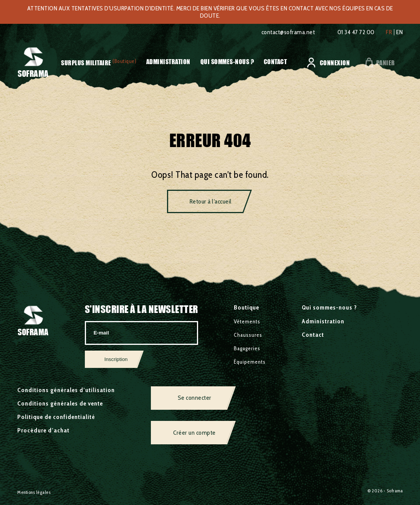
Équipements (250, 362)
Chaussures (248, 335)
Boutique (246, 307)
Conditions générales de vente (60, 403)
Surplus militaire (86, 63)
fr (389, 32)
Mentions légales (34, 492)
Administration (168, 62)
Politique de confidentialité (56, 417)
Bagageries (247, 348)
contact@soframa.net (288, 32)
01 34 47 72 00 (356, 32)
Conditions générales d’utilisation (66, 390)
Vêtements (247, 321)
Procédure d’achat (43, 430)
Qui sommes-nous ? (227, 62)
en (399, 32)
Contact (275, 62)
